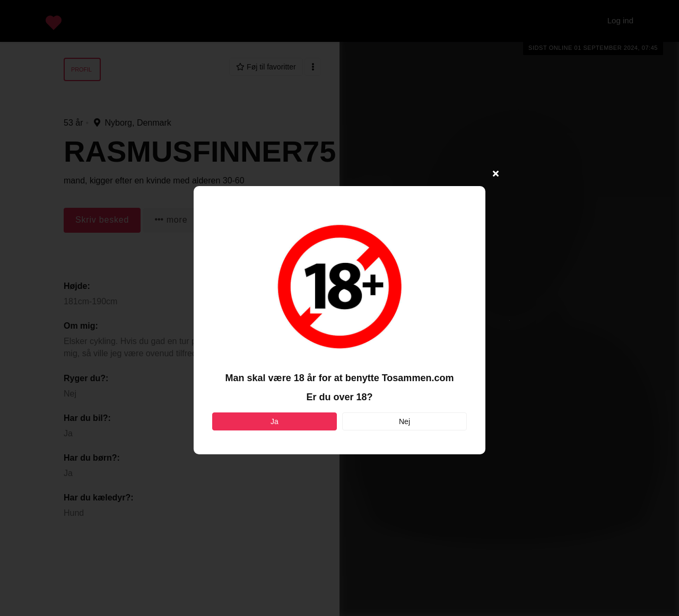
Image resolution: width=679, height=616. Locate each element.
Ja (275, 421)
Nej (404, 421)
